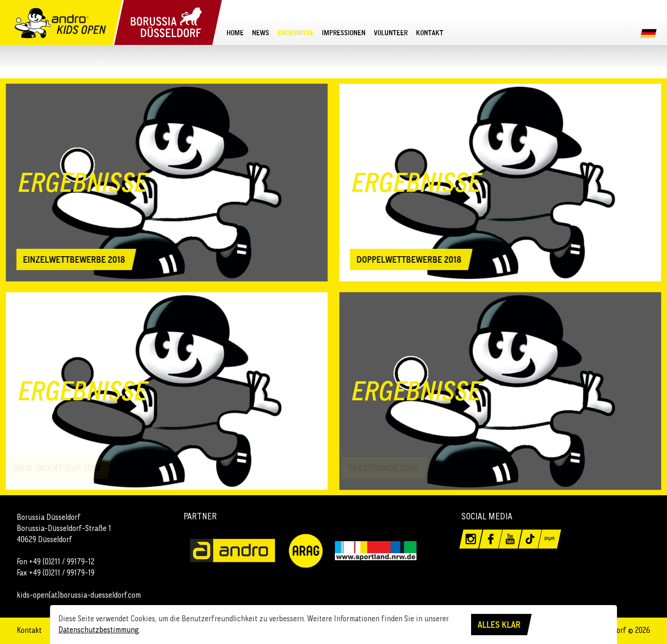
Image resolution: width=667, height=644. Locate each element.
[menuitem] (235, 33)
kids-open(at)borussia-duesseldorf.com (79, 595)
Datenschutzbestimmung (99, 630)
